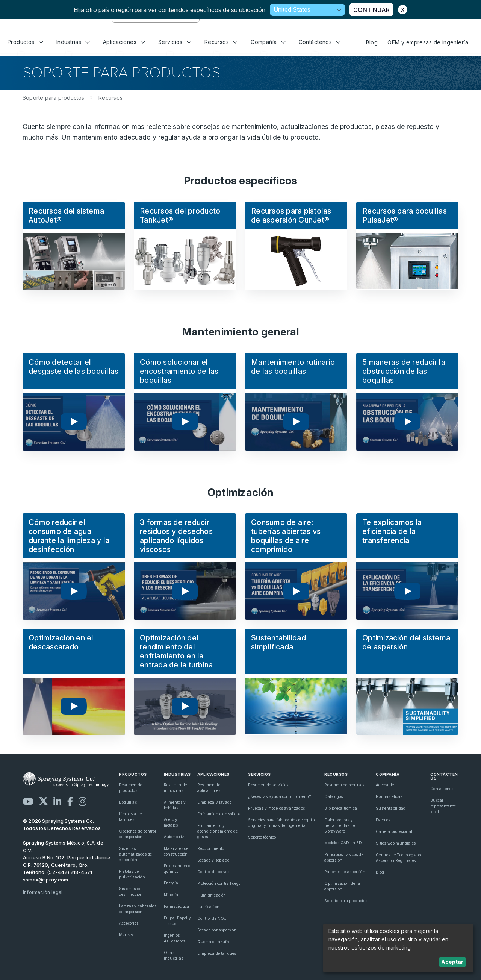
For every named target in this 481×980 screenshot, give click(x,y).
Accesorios (129, 923)
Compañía (268, 42)
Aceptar (452, 962)
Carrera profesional (394, 831)
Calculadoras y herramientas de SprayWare (340, 825)
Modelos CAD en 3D (343, 843)
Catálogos (334, 796)
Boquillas (128, 802)
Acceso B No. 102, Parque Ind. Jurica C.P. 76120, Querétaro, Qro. (67, 861)
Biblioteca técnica (341, 808)
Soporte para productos (346, 901)
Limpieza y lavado (215, 802)
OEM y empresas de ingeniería (428, 42)
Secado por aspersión (217, 930)
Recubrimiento (211, 848)
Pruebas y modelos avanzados (276, 808)
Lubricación (208, 907)
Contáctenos (320, 42)
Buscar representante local (443, 806)
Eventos (383, 820)
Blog (372, 42)
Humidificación (212, 895)
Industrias (73, 42)
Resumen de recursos (344, 785)
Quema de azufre (214, 942)
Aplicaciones (124, 42)
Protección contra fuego (219, 883)
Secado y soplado (213, 860)
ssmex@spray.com (45, 880)
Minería (171, 895)
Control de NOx (212, 918)
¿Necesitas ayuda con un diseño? (279, 796)
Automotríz (174, 837)
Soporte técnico (262, 837)
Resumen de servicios (268, 785)
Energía (171, 883)
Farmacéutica (177, 906)
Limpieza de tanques (217, 953)
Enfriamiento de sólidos (219, 814)
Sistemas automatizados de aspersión (135, 854)
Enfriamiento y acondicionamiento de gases (218, 831)
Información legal (43, 892)
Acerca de (385, 785)
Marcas (126, 935)
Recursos (221, 42)
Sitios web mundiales (396, 843)
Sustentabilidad (391, 808)
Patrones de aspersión (345, 872)
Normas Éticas (389, 796)
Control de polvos (213, 872)
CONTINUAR (371, 10)
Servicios (175, 42)
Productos (25, 42)
